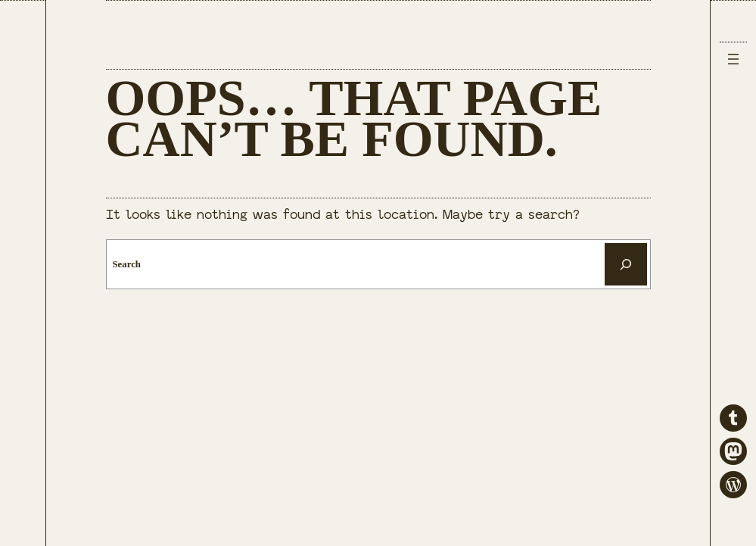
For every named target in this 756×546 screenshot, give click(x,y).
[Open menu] (733, 59)
